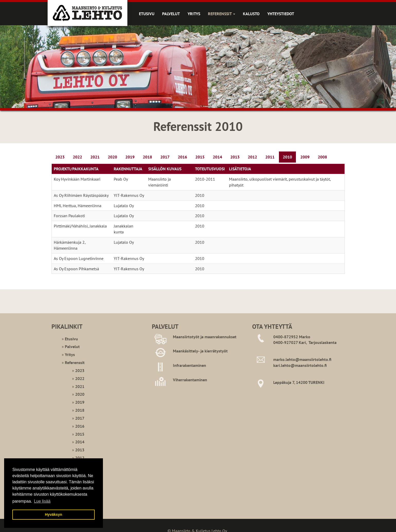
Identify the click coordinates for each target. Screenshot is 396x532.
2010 (287, 157)
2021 (95, 157)
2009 (305, 157)
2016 (182, 157)
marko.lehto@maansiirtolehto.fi (302, 359)
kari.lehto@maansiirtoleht (297, 365)
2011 (270, 157)
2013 (235, 157)
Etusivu (147, 14)
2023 (60, 157)
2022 (77, 157)
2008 (322, 157)
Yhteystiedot (281, 14)
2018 (147, 157)
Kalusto (251, 14)
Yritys (194, 14)
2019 (130, 157)
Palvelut (171, 14)
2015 (200, 157)
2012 (252, 157)
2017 (165, 157)
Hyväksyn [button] (53, 514)
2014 (217, 157)
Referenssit (222, 14)
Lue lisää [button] (42, 501)
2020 (112, 157)
